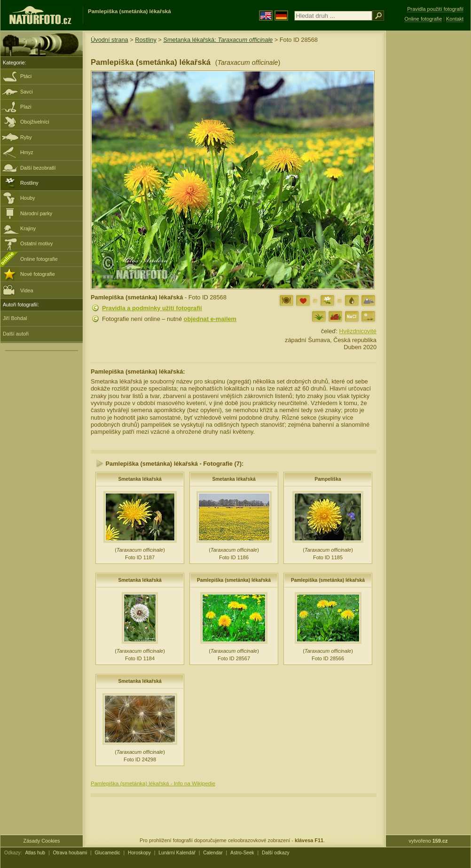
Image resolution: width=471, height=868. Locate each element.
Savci (27, 92)
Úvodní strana (110, 40)
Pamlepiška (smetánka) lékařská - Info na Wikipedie (153, 783)
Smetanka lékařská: (218, 40)
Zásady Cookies (42, 841)
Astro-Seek (242, 853)
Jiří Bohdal (15, 318)
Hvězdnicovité (358, 331)
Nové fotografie (38, 274)
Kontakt (455, 19)
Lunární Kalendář (177, 853)
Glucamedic (108, 853)
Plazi (26, 107)
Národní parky (36, 213)
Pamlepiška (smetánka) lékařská (234, 580)
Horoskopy (139, 853)
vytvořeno (428, 841)
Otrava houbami (70, 853)
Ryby (26, 137)
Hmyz (27, 152)
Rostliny (29, 183)
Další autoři (16, 334)
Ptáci (26, 76)
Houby (27, 198)
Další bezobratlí (38, 168)
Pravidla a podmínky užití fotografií (152, 308)
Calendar (213, 853)
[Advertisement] (428, 181)
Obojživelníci (35, 122)
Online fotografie (39, 259)
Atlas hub (35, 853)
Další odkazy (276, 853)
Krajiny (28, 228)
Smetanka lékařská (140, 479)
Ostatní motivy (37, 243)
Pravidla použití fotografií (435, 9)
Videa (18, 290)
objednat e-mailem (210, 319)
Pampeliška (328, 479)
